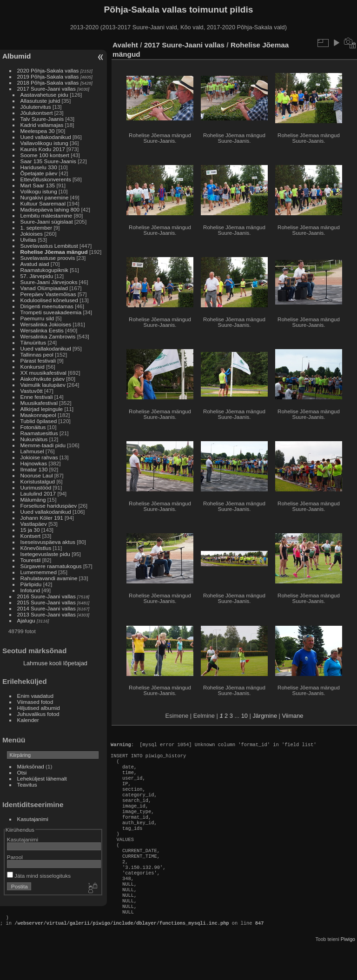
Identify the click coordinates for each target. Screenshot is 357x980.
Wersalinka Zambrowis (48, 336)
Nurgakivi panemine (45, 197)
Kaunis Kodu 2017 (43, 149)
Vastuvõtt (32, 391)
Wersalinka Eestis (42, 330)
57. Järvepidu (37, 276)
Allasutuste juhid (40, 101)
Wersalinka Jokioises (46, 324)
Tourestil (31, 560)
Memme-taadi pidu (43, 445)
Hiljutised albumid (39, 708)
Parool (15, 857)
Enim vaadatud (36, 696)
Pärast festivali (38, 361)
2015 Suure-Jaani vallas (46, 602)
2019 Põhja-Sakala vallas (48, 76)
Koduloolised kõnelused (49, 300)
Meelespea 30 (38, 131)
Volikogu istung (39, 191)
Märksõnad (31, 766)
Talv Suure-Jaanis (42, 119)
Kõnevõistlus (36, 548)
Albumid (17, 56)
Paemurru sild (37, 318)
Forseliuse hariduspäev (49, 506)
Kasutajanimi (33, 819)
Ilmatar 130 (34, 469)
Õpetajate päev (39, 173)
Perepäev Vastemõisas (48, 294)
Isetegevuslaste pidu (45, 554)
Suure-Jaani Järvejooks (49, 282)
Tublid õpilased (39, 421)
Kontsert (31, 536)
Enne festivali (37, 397)
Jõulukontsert (37, 113)
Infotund (30, 590)
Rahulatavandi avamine (49, 578)
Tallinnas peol (37, 354)
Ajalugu (26, 620)
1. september (36, 228)
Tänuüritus (33, 342)
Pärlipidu (31, 584)
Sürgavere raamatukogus (51, 566)
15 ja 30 (30, 530)
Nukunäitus (34, 439)
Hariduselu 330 (39, 167)
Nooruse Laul (37, 475)
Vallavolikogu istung (44, 143)
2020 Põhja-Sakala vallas (48, 70)
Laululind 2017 (38, 493)
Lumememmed (39, 572)
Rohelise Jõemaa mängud (54, 252)
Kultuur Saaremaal (43, 203)
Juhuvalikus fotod (38, 714)
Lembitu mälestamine (46, 215)
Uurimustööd (36, 487)
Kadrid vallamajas (42, 125)
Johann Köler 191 (42, 518)
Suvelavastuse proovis (48, 258)
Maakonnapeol (39, 415)
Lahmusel (32, 451)
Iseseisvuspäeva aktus (48, 542)
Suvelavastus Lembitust (49, 246)
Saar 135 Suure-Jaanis (48, 161)
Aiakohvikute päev (43, 379)
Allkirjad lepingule (42, 409)
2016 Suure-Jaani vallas (46, 596)
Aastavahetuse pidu (44, 95)
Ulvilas (29, 240)
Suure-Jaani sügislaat (47, 222)
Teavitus (27, 785)
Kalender (28, 720)
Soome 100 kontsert (45, 155)
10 (245, 716)
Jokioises (32, 234)
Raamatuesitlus (39, 433)
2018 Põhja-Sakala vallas (48, 83)
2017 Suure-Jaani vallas (46, 89)
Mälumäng (33, 500)
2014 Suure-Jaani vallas (46, 608)
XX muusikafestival (43, 373)
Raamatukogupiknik (44, 270)
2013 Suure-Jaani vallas (46, 614)
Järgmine (265, 716)
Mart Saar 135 (38, 185)
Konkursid (33, 367)
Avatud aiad (35, 264)
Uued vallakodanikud (46, 137)
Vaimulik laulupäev (43, 385)
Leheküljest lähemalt (42, 778)
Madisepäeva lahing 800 (50, 209)
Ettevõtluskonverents (46, 179)
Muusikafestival (39, 403)
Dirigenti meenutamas (47, 306)
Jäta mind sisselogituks (39, 876)
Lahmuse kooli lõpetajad (55, 663)
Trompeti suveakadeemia (51, 312)
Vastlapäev (34, 524)
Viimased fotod (35, 702)
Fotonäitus (33, 427)
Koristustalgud (38, 481)
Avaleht (125, 45)
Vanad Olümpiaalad (44, 288)
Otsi (22, 772)
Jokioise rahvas (39, 457)
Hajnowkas (34, 463)
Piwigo (348, 973)
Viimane (292, 716)
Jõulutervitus (36, 107)
